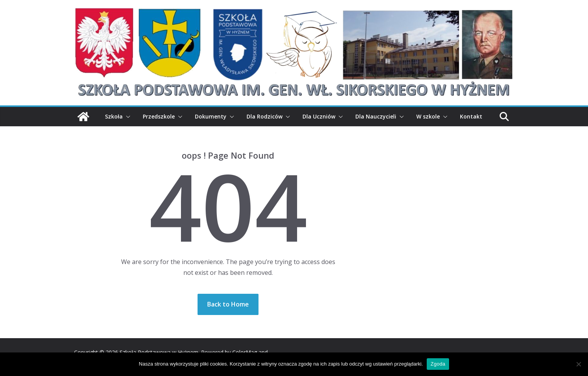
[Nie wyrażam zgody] (578, 364)
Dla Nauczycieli (376, 116)
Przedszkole (159, 116)
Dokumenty (211, 116)
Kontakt (471, 116)
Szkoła (114, 116)
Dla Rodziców (264, 116)
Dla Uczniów (319, 116)
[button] (127, 117)
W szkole (428, 116)
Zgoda (438, 364)
